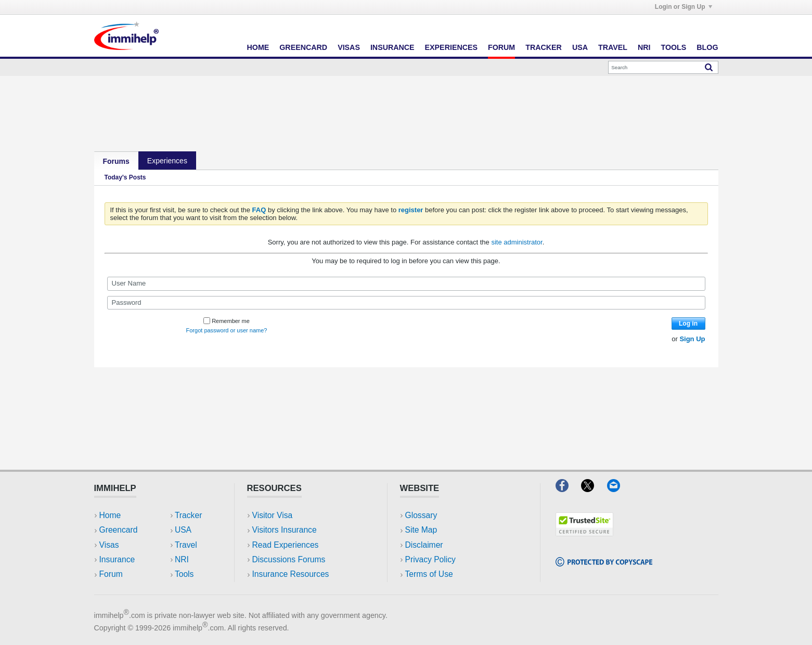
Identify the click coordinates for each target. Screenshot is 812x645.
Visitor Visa (273, 515)
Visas (349, 47)
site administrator (517, 242)
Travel (613, 47)
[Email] (618, 489)
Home (258, 47)
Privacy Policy (430, 559)
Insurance (392, 47)
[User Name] (406, 283)
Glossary (421, 515)
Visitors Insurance (285, 530)
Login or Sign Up (684, 7)
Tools (674, 47)
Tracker (544, 47)
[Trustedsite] (584, 533)
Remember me (227, 321)
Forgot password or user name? (227, 330)
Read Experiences (286, 545)
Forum (501, 47)
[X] (594, 489)
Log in (688, 324)
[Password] (406, 303)
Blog (707, 47)
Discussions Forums (289, 559)
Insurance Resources (291, 574)
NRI (644, 47)
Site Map (421, 530)
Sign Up (692, 339)
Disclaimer (424, 545)
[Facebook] (568, 489)
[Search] (663, 67)
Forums (116, 161)
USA (580, 47)
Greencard (303, 47)
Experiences (451, 47)
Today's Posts (125, 177)
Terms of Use (429, 574)
